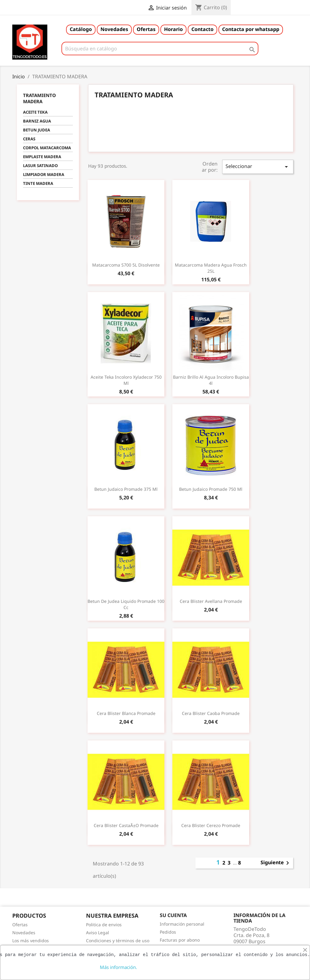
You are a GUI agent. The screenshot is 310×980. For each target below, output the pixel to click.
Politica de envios (104, 925)
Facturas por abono (180, 940)
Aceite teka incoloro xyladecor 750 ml (126, 380)
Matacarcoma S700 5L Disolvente (126, 265)
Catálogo (81, 29)
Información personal (182, 924)
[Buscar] (160, 49)
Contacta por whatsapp (251, 29)
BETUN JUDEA (37, 130)
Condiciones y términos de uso (118, 941)
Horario (173, 29)
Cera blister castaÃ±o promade (126, 825)
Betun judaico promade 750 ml (211, 489)
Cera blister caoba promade (211, 713)
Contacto (202, 29)
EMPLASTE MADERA (42, 157)
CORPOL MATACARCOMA (47, 148)
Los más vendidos (31, 941)
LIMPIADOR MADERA (44, 174)
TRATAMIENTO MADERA (39, 98)
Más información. (118, 967)
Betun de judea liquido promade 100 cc (126, 604)
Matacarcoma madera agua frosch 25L (211, 268)
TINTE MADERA (38, 183)
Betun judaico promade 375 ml (126, 489)
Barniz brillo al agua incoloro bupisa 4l (211, 380)
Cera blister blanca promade (126, 713)
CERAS (29, 139)
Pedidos (168, 932)
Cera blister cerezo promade (211, 825)
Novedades (114, 29)
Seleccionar (258, 167)
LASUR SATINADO (40, 166)
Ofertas (146, 29)
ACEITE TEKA (35, 112)
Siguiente (276, 863)
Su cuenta (173, 915)
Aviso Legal (98, 933)
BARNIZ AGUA (37, 121)
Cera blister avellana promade (211, 601)
